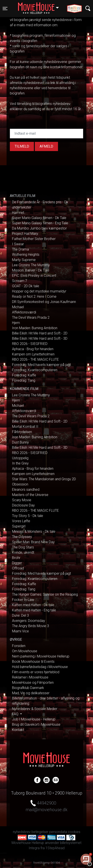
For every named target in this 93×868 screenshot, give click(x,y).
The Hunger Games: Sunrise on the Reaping (45, 594)
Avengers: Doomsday (29, 621)
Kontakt (18, 730)
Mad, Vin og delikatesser (31, 693)
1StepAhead (55, 848)
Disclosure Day (23, 505)
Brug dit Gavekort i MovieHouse (36, 724)
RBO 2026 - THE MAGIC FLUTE (35, 359)
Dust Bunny (20, 442)
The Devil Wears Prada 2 (31, 317)
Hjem (16, 323)
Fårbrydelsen (22, 432)
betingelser (40, 832)
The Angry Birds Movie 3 (31, 626)
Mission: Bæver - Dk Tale (31, 270)
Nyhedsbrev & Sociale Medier (35, 709)
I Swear (18, 244)
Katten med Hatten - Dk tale (33, 605)
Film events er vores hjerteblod (36, 672)
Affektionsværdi (24, 312)
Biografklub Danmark (28, 688)
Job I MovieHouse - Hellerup (34, 719)
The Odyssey (22, 537)
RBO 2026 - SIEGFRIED (30, 344)
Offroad (18, 568)
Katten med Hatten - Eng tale (34, 610)
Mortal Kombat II (25, 427)
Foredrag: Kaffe (24, 375)
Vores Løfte (21, 521)
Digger (17, 563)
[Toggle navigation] (5, 9)
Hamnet (18, 213)
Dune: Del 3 (20, 615)
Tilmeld (22, 146)
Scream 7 (20, 281)
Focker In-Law (23, 600)
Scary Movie (22, 500)
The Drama (20, 249)
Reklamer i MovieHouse (30, 677)
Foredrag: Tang (24, 380)
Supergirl (19, 526)
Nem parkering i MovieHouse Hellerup (41, 656)
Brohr (16, 558)
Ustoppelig (20, 458)
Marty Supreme (24, 260)
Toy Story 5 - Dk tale (28, 516)
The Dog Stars (23, 547)
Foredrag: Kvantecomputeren (35, 370)
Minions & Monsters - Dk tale (34, 531)
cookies (74, 832)
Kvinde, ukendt (23, 552)
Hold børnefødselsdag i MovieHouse (40, 667)
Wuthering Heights (26, 255)
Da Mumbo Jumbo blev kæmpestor (39, 228)
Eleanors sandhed (26, 490)
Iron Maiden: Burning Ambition (35, 328)
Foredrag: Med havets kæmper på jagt (41, 365)
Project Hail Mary (25, 234)
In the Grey (20, 463)
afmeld (46, 146)
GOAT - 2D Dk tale (26, 286)
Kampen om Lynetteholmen (33, 354)
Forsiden (19, 646)
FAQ (16, 714)
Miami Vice (20, 631)
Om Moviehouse (25, 651)
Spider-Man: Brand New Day (33, 542)
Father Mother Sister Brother (34, 239)
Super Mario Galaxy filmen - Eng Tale (40, 223)
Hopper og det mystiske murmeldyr (39, 291)
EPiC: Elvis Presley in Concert (34, 276)
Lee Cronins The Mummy (31, 265)
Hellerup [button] (40, 6)
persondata (58, 832)
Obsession (20, 484)
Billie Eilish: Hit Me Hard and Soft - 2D (40, 333)
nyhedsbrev (22, 832)
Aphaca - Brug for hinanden (33, 349)
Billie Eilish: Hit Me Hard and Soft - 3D (40, 338)
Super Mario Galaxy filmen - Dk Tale (39, 218)
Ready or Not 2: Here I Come (34, 297)
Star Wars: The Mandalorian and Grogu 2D (44, 479)
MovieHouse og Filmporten (33, 683)
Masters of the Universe (30, 495)
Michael (18, 307)
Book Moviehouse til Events (33, 662)
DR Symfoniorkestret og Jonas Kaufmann (44, 302)
